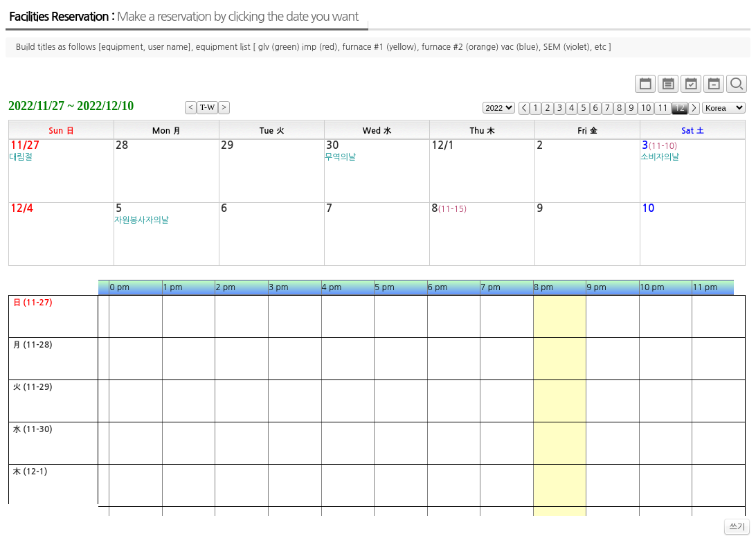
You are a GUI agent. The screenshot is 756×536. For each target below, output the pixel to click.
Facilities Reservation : (183, 17)
